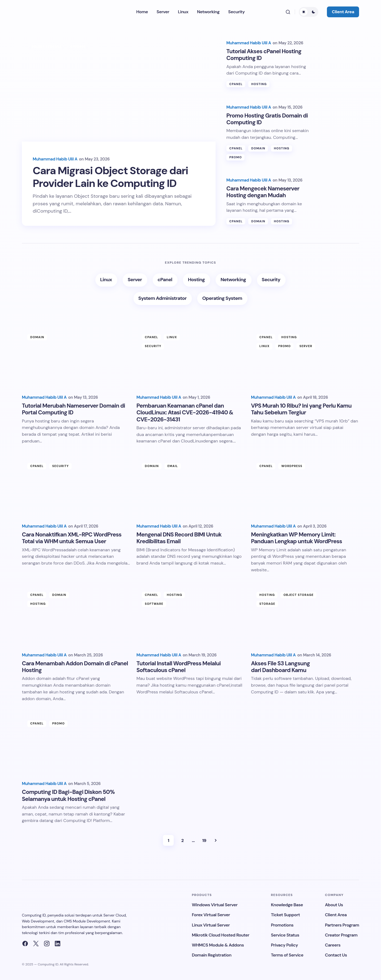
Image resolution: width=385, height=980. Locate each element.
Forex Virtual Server (211, 915)
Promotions (282, 925)
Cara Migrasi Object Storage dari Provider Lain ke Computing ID (116, 178)
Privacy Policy (284, 945)
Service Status (285, 935)
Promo (236, 156)
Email (173, 468)
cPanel (236, 81)
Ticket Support (285, 915)
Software (154, 605)
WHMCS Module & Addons (218, 945)
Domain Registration (212, 955)
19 (204, 842)
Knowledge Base (287, 905)
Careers (333, 945)
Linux (172, 339)
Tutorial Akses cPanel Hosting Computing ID (264, 51)
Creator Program (341, 935)
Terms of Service (287, 955)
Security (153, 348)
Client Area (343, 12)
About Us (334, 905)
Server (306, 348)
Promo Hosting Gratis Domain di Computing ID (267, 118)
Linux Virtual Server (211, 925)
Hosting (259, 81)
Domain (258, 147)
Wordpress (292, 468)
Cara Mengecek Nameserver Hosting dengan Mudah (263, 193)
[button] (288, 12)
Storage (78, 46)
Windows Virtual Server (215, 905)
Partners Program (342, 925)
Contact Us (336, 955)
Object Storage (46, 46)
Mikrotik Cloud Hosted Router (221, 935)
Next (216, 842)
